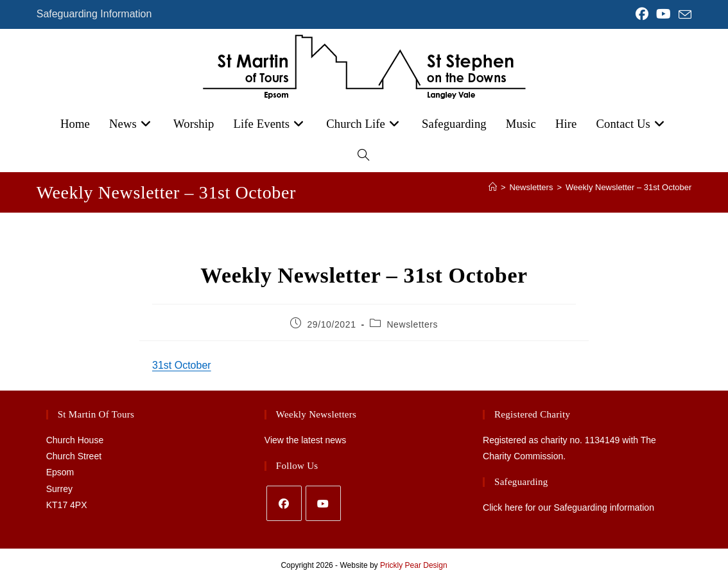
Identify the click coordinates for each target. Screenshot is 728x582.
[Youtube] (323, 503)
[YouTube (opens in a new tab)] (663, 14)
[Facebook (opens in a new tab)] (642, 14)
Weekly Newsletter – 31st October (628, 187)
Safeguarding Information (94, 14)
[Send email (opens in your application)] (683, 15)
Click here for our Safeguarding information (568, 507)
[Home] (493, 187)
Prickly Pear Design (414, 565)
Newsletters (412, 324)
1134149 (602, 440)
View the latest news (305, 440)
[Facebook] (284, 503)
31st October (182, 365)
